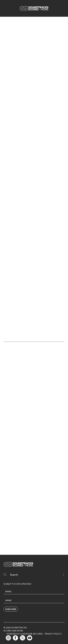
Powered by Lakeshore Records (25, 634)
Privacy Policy (53, 634)
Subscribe (11, 609)
